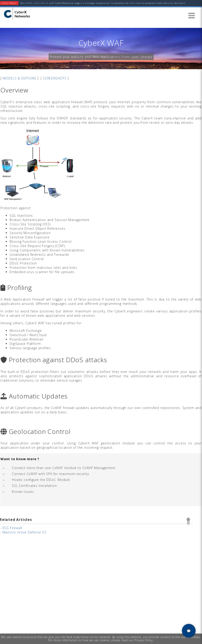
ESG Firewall (12, 528)
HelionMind (40, 3)
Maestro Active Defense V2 (24, 532)
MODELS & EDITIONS (20, 78)
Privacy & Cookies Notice (173, 641)
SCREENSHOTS (55, 78)
